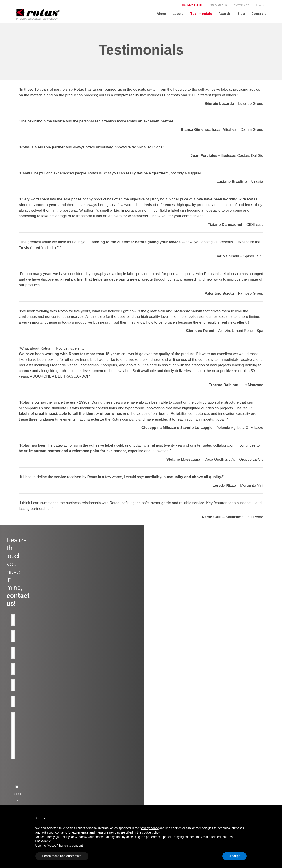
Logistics (17, 800)
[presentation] (109, 672)
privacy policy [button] (149, 828)
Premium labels (86, 752)
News (147, 768)
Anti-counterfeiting (88, 758)
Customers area (240, 5)
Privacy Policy (219, 781)
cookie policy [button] (151, 832)
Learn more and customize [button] (62, 856)
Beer (14, 768)
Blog (241, 14)
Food (14, 784)
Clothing (16, 789)
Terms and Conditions (224, 787)
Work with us (219, 5)
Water (15, 763)
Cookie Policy (239, 781)
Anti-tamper (84, 763)
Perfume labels (20, 795)
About (162, 14)
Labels (178, 14)
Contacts (259, 14)
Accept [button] (235, 856)
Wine (14, 752)
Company (149, 752)
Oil (13, 758)
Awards (225, 14)
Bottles (81, 768)
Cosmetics (18, 779)
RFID (80, 779)
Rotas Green (150, 763)
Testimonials (201, 14)
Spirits (15, 773)
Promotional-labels (88, 773)
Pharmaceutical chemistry (26, 805)
